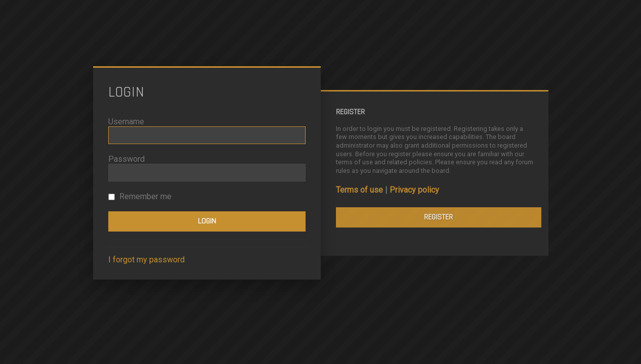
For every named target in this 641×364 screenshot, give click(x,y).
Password (126, 159)
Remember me (140, 196)
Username (126, 122)
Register (438, 217)
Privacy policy (414, 190)
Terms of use (359, 190)
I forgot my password (146, 260)
